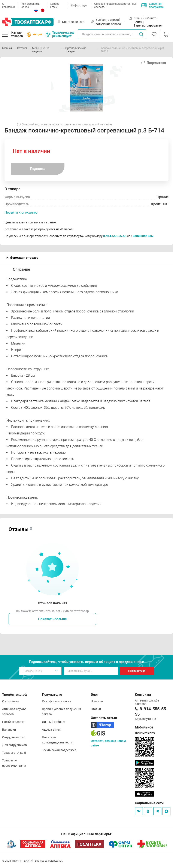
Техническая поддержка (59, 750)
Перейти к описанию (21, 212)
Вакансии (9, 730)
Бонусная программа (152, 5)
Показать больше (52, 619)
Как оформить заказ (31, 5)
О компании (8, 5)
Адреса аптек (55, 5)
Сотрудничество (14, 737)
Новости (97, 701)
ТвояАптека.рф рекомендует (60, 34)
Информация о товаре (22, 258)
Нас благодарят (13, 722)
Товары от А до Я (14, 753)
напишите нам (143, 236)
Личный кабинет (54, 722)
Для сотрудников (14, 745)
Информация (79, 5)
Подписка (38, 169)
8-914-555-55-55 (115, 236)
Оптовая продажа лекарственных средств (116, 5)
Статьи (96, 709)
